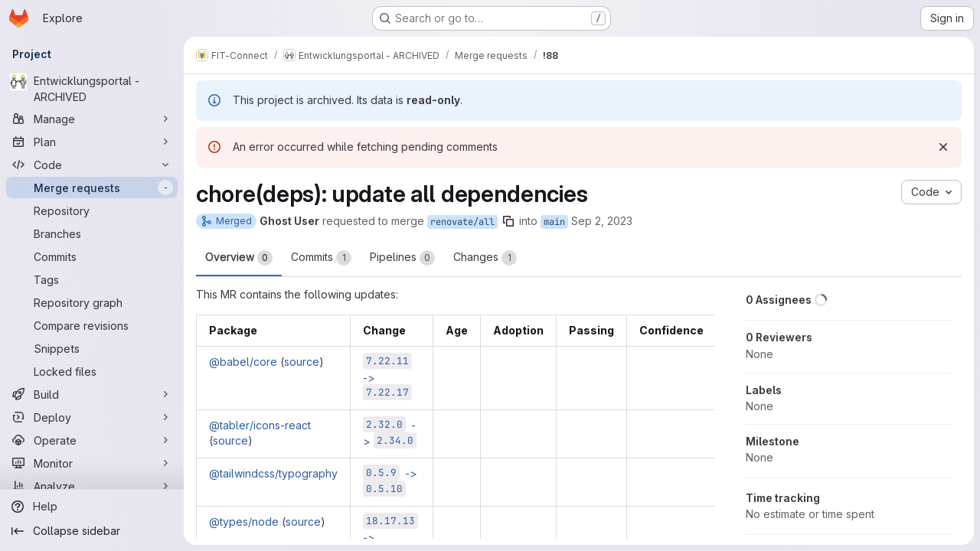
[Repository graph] (92, 302)
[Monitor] (92, 463)
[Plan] (92, 142)
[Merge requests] (92, 187)
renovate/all (462, 222)
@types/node (244, 522)
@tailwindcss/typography (273, 473)
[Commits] (92, 256)
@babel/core (243, 362)
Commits (321, 258)
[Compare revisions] (92, 325)
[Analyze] (92, 486)
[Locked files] (92, 371)
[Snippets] (92, 348)
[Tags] (92, 279)
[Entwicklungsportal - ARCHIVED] (92, 89)
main (554, 222)
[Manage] (92, 119)
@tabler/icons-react (260, 425)
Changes (485, 258)
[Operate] (92, 440)
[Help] (92, 507)
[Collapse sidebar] (92, 531)
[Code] (92, 165)
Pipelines (402, 258)
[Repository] (92, 210)
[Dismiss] (943, 147)
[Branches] (92, 233)
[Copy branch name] (508, 221)
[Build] (92, 394)
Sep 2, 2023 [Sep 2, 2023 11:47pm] (602, 221)
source (302, 362)
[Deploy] (92, 417)
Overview (239, 258)
